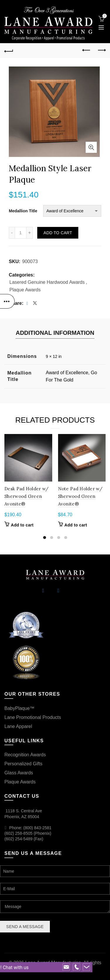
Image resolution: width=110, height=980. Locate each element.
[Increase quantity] (30, 233)
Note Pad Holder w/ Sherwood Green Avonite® (80, 496)
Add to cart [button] (22, 525)
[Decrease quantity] (12, 233)
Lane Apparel (18, 726)
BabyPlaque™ (19, 708)
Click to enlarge (91, 147)
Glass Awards (19, 773)
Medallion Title (23, 211)
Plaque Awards (25, 290)
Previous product (87, 50)
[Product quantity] (21, 233)
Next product (101, 50)
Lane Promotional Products (33, 717)
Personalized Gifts (23, 764)
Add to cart (58, 233)
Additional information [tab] (55, 333)
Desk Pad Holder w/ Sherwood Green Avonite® (26, 496)
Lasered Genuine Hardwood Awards (47, 282)
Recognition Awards (25, 755)
